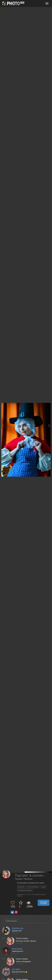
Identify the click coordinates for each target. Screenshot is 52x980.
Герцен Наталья (24, 879)
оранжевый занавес (25, 890)
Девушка (21, 887)
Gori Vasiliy (16, 969)
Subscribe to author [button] (44, 903)
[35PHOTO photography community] (13, 3)
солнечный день (33, 887)
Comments (11, 921)
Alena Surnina (17, 949)
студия (43, 887)
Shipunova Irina (18, 928)
